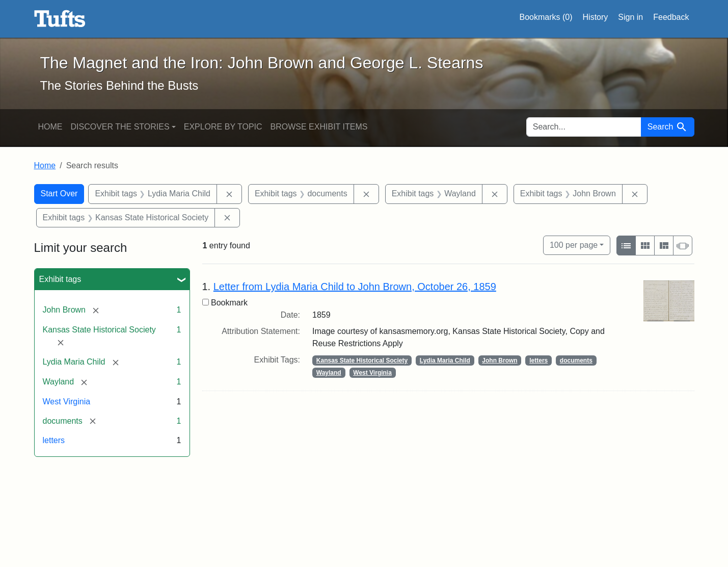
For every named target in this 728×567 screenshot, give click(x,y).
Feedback (671, 17)
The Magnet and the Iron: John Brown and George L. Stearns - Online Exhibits (60, 19)
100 (574, 244)
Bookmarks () (546, 17)
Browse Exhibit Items (319, 127)
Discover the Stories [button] (120, 127)
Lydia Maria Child (445, 360)
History (596, 17)
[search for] (584, 127)
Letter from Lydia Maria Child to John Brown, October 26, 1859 (355, 287)
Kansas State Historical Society (362, 360)
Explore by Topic (223, 127)
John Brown (500, 360)
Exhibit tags (60, 279)
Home (50, 127)
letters (54, 440)
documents (576, 360)
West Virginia (67, 402)
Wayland (329, 373)
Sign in (630, 17)
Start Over (59, 194)
